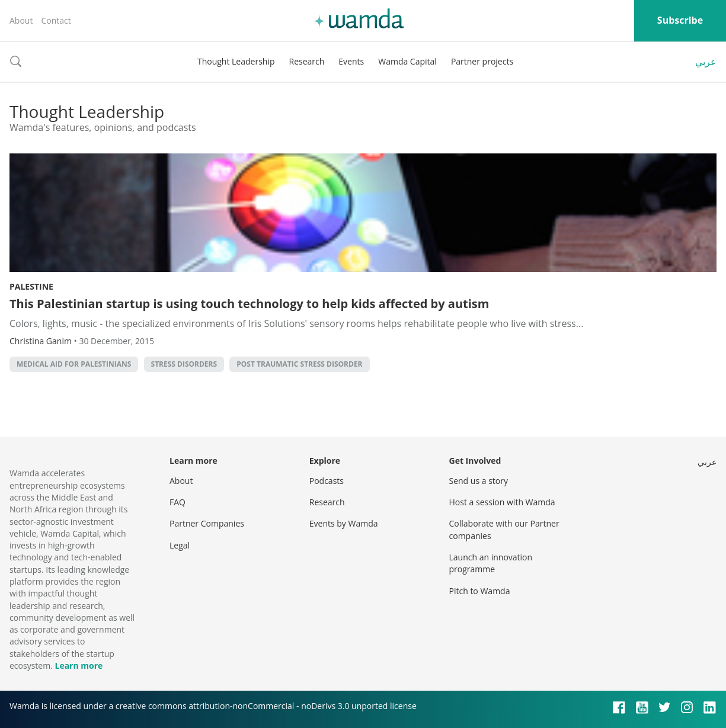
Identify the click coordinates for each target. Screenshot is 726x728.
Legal (180, 545)
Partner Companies (207, 523)
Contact (56, 20)
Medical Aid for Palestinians (74, 364)
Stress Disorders (184, 364)
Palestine (31, 286)
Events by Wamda (344, 523)
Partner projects (482, 61)
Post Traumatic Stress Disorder (299, 364)
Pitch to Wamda (480, 591)
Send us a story (479, 481)
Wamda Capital (407, 61)
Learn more (79, 666)
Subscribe (680, 20)
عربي (706, 62)
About (21, 20)
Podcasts (327, 481)
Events (351, 61)
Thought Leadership (236, 61)
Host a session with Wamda (502, 502)
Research (307, 61)
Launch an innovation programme (491, 563)
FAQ (177, 502)
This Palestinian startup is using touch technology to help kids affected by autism (249, 304)
